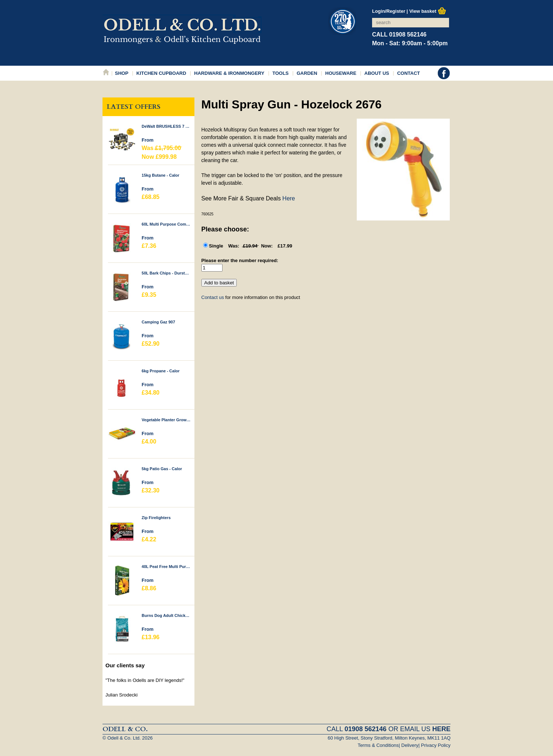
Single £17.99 (251, 246)
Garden (307, 73)
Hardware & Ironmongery (229, 73)
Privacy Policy (436, 745)
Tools (281, 73)
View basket (428, 11)
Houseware (341, 73)
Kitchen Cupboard (161, 73)
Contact (409, 73)
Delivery (410, 745)
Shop (122, 73)
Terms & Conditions (378, 745)
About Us (377, 73)
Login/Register (389, 11)
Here (289, 198)
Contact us (213, 297)
